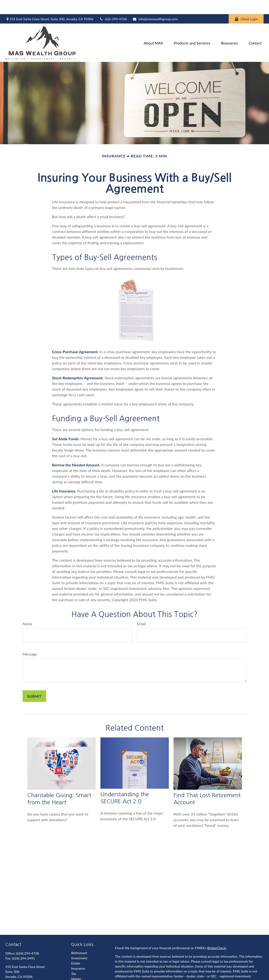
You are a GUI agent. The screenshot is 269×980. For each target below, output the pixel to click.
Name (28, 610)
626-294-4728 (113, 5)
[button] (153, 29)
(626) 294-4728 (27, 939)
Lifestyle (77, 970)
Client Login (246, 5)
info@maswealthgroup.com (155, 5)
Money (76, 965)
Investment (79, 944)
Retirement (79, 939)
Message (30, 640)
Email (141, 610)
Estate (76, 949)
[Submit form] (35, 682)
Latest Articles (81, 975)
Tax (74, 959)
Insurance (78, 954)
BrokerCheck (217, 934)
